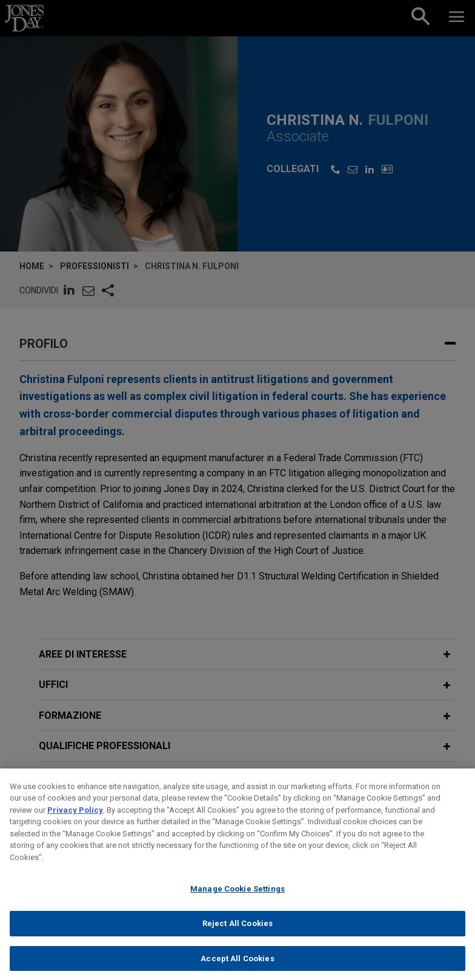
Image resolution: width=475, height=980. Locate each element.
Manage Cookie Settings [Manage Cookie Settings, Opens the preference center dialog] (237, 902)
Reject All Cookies (237, 937)
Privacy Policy (75, 823)
